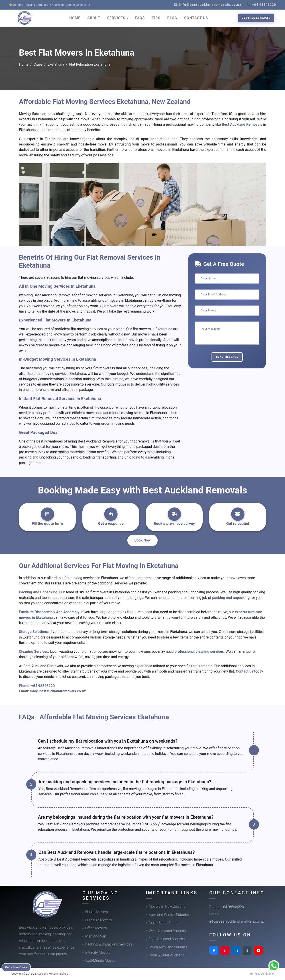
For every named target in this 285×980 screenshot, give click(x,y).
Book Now (143, 540)
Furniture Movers (99, 920)
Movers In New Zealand (167, 906)
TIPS (156, 18)
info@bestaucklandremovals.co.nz (58, 691)
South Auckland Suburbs (168, 947)
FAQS (140, 18)
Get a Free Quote (18, 967)
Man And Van (96, 936)
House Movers (97, 912)
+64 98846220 (43, 686)
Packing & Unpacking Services (109, 944)
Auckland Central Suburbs (169, 915)
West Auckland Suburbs (167, 931)
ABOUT (94, 18)
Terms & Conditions (262, 974)
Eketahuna (56, 64)
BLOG (172, 18)
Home (24, 64)
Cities (38, 64)
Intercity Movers (98, 953)
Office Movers (96, 928)
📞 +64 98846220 (261, 5)
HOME (75, 18)
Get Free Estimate (256, 18)
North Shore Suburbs (165, 923)
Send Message (227, 357)
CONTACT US (196, 18)
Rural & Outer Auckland (167, 955)
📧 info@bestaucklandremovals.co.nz (207, 5)
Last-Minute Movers (101, 961)
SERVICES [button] (117, 18)
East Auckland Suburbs (167, 939)
